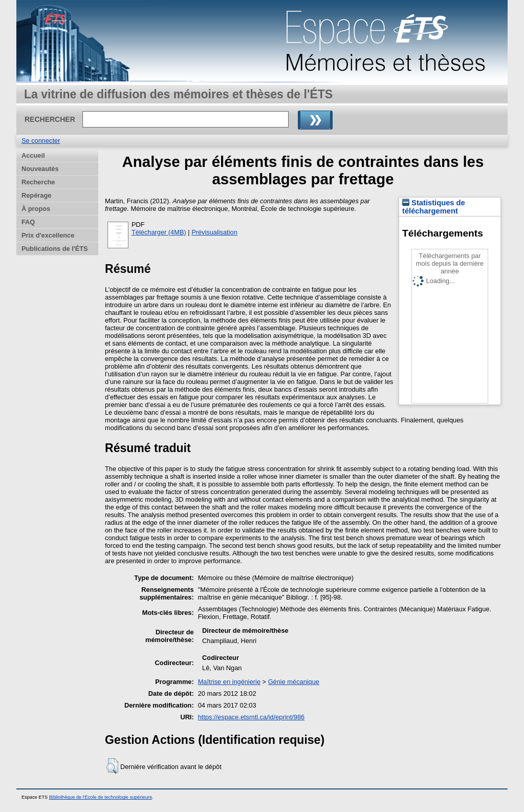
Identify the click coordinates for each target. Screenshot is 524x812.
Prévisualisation (214, 232)
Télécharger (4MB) (159, 232)
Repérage (36, 195)
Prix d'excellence (48, 235)
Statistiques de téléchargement (434, 207)
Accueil (33, 155)
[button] (112, 766)
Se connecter (41, 141)
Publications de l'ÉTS (55, 249)
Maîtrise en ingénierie (229, 682)
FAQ (28, 222)
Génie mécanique (294, 682)
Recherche (38, 182)
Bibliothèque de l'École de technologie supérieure (101, 797)
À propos (36, 209)
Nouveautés (40, 169)
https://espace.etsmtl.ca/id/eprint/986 (251, 717)
